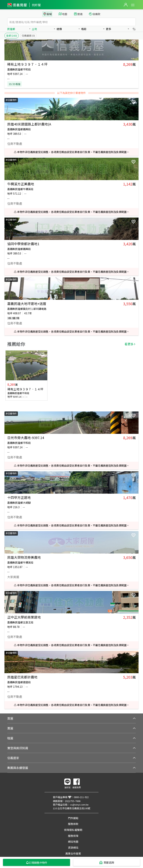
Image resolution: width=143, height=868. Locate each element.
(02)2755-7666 (73, 801)
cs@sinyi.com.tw (79, 805)
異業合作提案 (73, 853)
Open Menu (133, 5)
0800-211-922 (81, 797)
